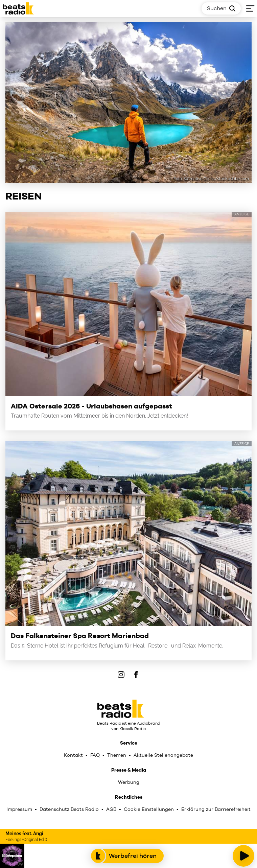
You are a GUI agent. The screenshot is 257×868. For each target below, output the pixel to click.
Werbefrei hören (127, 856)
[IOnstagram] (121, 675)
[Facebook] (136, 675)
